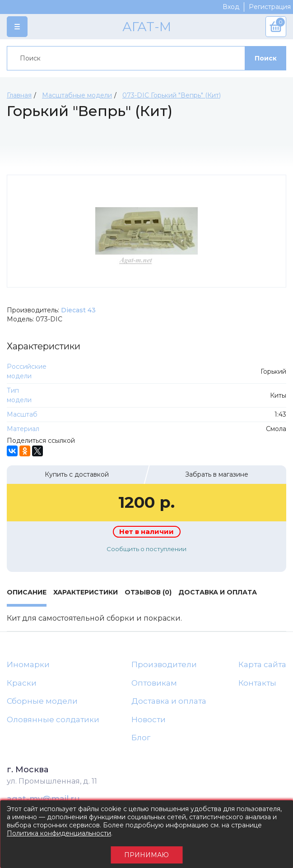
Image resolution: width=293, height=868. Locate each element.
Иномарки (28, 664)
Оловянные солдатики (53, 719)
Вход (231, 7)
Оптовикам (154, 683)
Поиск (266, 58)
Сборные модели (42, 701)
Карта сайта (262, 664)
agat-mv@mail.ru (43, 799)
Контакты (257, 683)
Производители (164, 664)
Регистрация (270, 7)
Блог (141, 738)
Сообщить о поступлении (146, 549)
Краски (22, 683)
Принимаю (146, 855)
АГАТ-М (147, 27)
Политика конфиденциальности (59, 833)
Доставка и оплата (169, 701)
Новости (149, 719)
